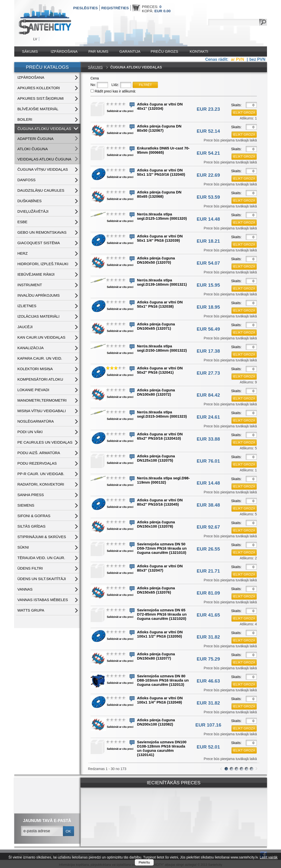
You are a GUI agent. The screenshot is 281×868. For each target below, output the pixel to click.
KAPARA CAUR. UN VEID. (40, 358)
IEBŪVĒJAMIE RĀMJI (36, 274)
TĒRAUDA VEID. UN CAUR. (41, 558)
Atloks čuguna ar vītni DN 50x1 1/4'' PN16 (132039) (160, 238)
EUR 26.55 (208, 549)
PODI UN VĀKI (30, 432)
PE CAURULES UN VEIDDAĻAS (45, 442)
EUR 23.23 (208, 109)
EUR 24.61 (208, 417)
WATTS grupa (31, 610)
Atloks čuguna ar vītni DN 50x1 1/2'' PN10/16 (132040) (161, 172)
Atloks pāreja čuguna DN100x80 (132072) (156, 392)
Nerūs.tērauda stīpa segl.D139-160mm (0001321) (162, 282)
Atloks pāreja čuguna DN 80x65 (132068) (159, 194)
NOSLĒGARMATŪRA (36, 421)
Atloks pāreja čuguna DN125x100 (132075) (156, 458)
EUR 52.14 (208, 131)
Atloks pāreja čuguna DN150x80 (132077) (156, 656)
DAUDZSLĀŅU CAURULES (41, 190)
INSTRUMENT (30, 285)
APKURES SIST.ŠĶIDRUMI (41, 98)
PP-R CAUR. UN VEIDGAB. (41, 474)
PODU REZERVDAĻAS (37, 463)
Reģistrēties (115, 8)
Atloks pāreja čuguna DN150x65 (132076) (156, 590)
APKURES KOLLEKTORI (39, 88)
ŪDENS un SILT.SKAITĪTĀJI (42, 579)
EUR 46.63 (208, 681)
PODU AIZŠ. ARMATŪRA (39, 453)
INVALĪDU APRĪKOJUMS (39, 295)
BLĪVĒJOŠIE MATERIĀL (38, 109)
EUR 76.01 (208, 461)
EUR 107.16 (208, 725)
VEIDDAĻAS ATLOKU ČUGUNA (45, 159)
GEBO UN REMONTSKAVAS (42, 232)
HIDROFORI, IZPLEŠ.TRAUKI (43, 264)
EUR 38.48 (208, 505)
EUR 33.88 (208, 439)
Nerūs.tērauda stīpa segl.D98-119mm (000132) (164, 480)
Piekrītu (144, 862)
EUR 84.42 (208, 395)
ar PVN (238, 59)
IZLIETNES (27, 306)
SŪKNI (23, 547)
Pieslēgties (86, 8)
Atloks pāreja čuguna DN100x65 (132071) (156, 326)
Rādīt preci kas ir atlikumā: (115, 91)
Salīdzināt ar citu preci (120, 111)
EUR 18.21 (208, 241)
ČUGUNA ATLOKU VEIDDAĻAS (44, 129)
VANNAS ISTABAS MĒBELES (43, 600)
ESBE (23, 222)
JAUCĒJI (25, 327)
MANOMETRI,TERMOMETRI (42, 400)
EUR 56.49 (208, 329)
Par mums (98, 51)
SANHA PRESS (31, 495)
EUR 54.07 (208, 263)
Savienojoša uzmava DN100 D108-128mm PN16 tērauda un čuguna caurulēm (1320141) (162, 748)
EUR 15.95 (208, 285)
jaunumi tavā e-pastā (47, 821)
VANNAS (25, 589)
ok (68, 831)
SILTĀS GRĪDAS (32, 526)
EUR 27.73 (208, 373)
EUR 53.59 (208, 197)
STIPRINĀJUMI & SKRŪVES (42, 537)
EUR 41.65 (208, 615)
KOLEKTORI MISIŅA (35, 369)
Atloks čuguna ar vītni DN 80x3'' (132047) (160, 568)
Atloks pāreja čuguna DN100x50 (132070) (156, 260)
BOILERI (25, 119)
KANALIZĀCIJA (31, 348)
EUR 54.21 (208, 153)
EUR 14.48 (208, 219)
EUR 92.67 (208, 527)
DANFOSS (27, 180)
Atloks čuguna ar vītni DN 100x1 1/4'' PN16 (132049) (160, 700)
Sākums (30, 51)
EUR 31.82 (208, 637)
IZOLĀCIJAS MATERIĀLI (39, 316)
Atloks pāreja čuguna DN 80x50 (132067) (159, 128)
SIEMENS (26, 505)
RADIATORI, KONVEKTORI (41, 484)
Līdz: (115, 85)
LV (35, 39)
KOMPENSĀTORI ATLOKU (40, 379)
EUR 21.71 (208, 571)
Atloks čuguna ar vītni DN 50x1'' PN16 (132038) (160, 304)
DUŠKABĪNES (30, 201)
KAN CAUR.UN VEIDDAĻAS (42, 337)
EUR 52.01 (208, 747)
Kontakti (199, 51)
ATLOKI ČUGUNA (33, 149)
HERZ (23, 253)
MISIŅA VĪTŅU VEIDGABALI (42, 411)
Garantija (130, 51)
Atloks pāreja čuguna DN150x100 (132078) (156, 524)
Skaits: (236, 105)
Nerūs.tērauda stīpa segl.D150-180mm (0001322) (162, 348)
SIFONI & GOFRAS (34, 516)
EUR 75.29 (208, 659)
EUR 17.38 (208, 351)
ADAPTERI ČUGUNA (36, 139)
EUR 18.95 (208, 307)
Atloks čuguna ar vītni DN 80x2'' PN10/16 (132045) (160, 502)
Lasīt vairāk (269, 857)
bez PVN (257, 59)
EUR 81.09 (208, 593)
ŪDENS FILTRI (30, 568)
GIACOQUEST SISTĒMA (39, 243)
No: (93, 85)
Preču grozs (164, 51)
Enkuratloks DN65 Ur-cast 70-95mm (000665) (163, 150)
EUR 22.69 (208, 175)
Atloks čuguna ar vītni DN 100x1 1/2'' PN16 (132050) (160, 634)
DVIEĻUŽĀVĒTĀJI (33, 211)
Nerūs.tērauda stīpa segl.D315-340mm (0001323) (162, 414)
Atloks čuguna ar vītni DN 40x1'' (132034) (160, 106)
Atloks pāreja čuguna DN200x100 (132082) (156, 722)
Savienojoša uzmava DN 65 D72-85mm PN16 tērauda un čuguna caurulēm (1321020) (162, 614)
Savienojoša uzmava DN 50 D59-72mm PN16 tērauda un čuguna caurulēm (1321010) (162, 548)
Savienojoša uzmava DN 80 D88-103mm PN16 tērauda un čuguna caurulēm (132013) (163, 680)
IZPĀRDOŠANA (64, 51)
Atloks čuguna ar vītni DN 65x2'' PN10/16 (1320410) (160, 436)
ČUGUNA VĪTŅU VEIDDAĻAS (43, 169)
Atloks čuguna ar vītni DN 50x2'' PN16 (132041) (160, 370)
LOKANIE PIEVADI (33, 390)
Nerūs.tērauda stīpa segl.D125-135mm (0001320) (162, 216)
